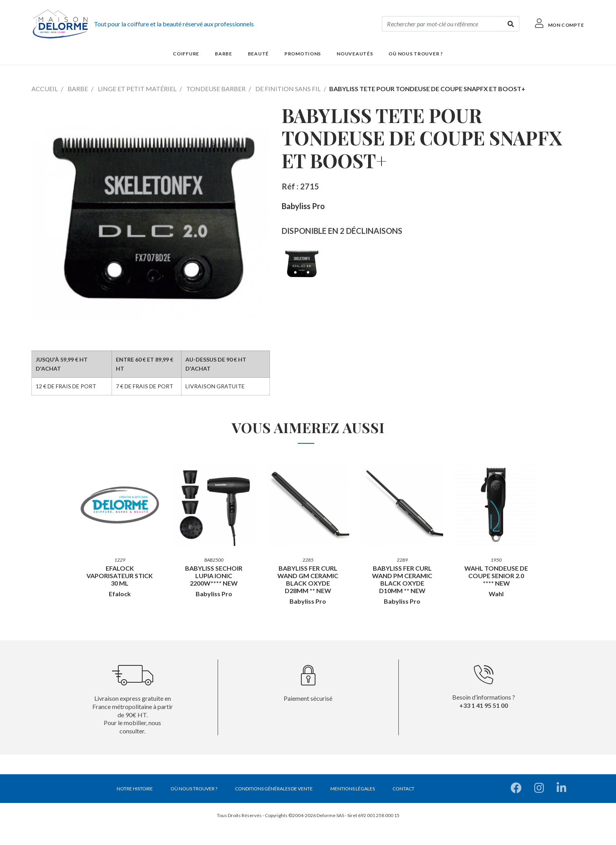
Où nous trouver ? (416, 54)
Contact (403, 789)
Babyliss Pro (303, 206)
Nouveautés (355, 54)
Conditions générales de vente (274, 789)
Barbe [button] (224, 54)
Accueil (45, 89)
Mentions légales (353, 789)
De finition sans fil (288, 89)
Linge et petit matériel (137, 89)
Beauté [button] (258, 54)
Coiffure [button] (186, 54)
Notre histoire (135, 789)
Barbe (78, 89)
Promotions (303, 54)
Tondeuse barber (216, 89)
